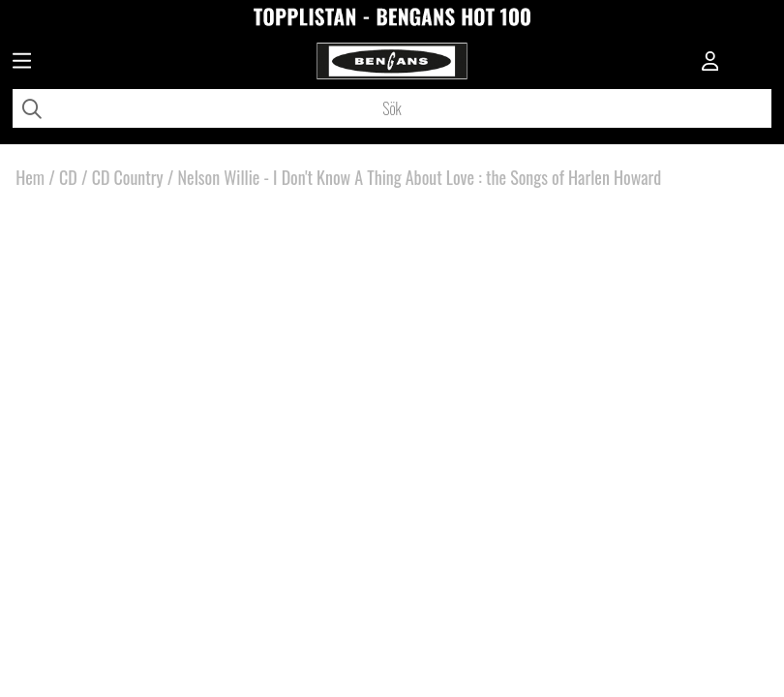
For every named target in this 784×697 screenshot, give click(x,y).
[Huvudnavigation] (22, 63)
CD (68, 177)
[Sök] (392, 108)
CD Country (128, 177)
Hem (30, 177)
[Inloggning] (710, 63)
